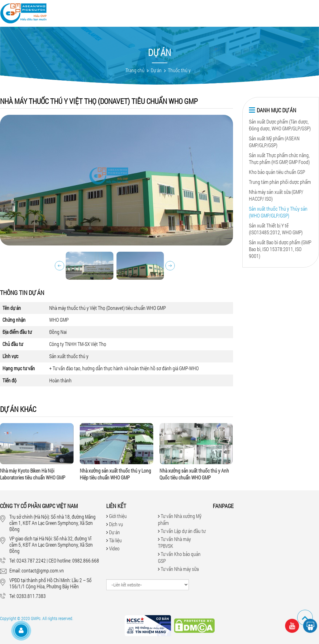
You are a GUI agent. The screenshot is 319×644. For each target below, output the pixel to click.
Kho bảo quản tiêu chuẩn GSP (277, 172)
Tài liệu (188, 10)
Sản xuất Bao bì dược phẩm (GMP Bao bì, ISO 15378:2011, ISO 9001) (280, 249)
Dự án (154, 10)
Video (170, 10)
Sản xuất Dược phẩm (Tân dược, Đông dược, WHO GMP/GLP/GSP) (280, 125)
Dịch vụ (136, 10)
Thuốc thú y (179, 70)
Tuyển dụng (255, 10)
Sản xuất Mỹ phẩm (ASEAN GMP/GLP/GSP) (274, 142)
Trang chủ (135, 70)
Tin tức (229, 10)
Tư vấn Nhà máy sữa (180, 569)
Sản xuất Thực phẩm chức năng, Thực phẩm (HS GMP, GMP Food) (279, 159)
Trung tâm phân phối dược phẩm (280, 182)
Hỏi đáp (209, 10)
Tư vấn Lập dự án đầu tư (183, 531)
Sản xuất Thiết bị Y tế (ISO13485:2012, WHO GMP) (276, 229)
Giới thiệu (113, 10)
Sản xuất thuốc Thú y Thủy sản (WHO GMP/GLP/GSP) (278, 212)
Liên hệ (281, 10)
